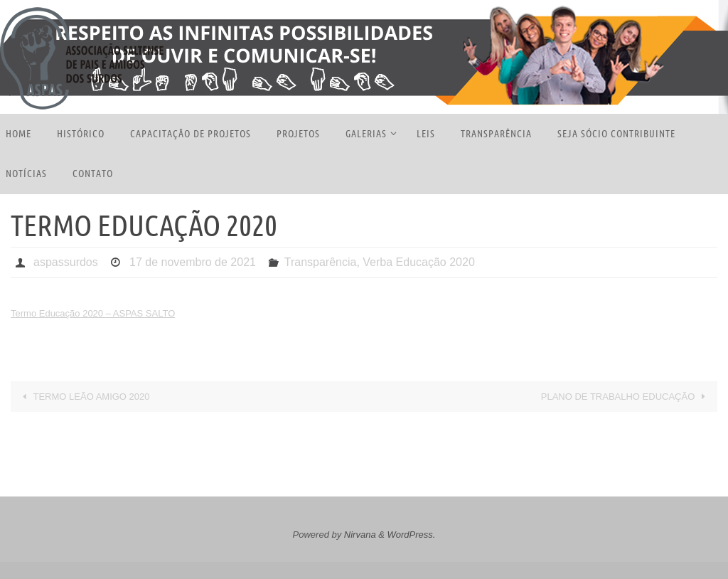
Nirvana (360, 535)
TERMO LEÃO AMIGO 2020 (84, 397)
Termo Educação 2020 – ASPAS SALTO (93, 313)
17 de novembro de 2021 (193, 262)
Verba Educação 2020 (418, 262)
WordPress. (412, 535)
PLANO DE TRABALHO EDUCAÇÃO (626, 397)
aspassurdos (66, 262)
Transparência (321, 262)
